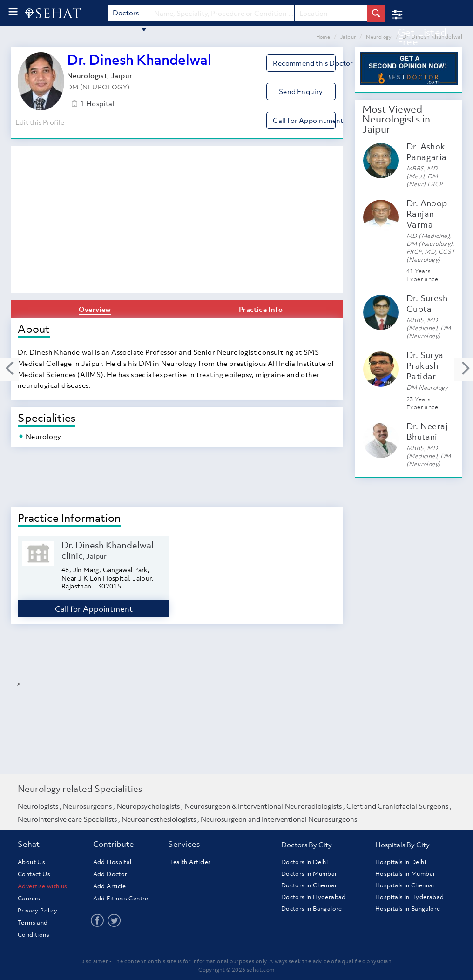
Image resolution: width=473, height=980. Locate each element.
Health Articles (189, 862)
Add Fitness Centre (121, 898)
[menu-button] (13, 12)
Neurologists (38, 806)
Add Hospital (112, 862)
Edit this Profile (39, 122)
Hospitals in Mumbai (405, 874)
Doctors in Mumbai (309, 874)
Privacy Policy (38, 910)
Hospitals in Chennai (405, 885)
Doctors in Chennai (309, 885)
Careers (29, 898)
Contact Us (34, 874)
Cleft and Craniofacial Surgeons (397, 806)
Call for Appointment (304, 120)
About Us (31, 862)
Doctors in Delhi (304, 862)
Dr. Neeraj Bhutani (427, 432)
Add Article (109, 886)
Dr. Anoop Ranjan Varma (427, 214)
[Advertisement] (177, 223)
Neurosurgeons (87, 806)
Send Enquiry (301, 91)
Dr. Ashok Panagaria (427, 152)
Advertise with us (43, 886)
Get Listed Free (422, 37)
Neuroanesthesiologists (159, 819)
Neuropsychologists (148, 806)
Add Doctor (110, 874)
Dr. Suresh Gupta (427, 304)
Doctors (130, 15)
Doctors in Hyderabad (314, 897)
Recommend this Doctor (304, 63)
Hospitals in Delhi (401, 862)
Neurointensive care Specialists (67, 819)
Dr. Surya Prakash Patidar (425, 366)
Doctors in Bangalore (312, 909)
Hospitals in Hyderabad (410, 897)
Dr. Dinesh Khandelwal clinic (108, 550)
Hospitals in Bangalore (408, 909)
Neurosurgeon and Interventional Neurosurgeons (279, 819)
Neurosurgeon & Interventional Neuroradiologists (263, 806)
